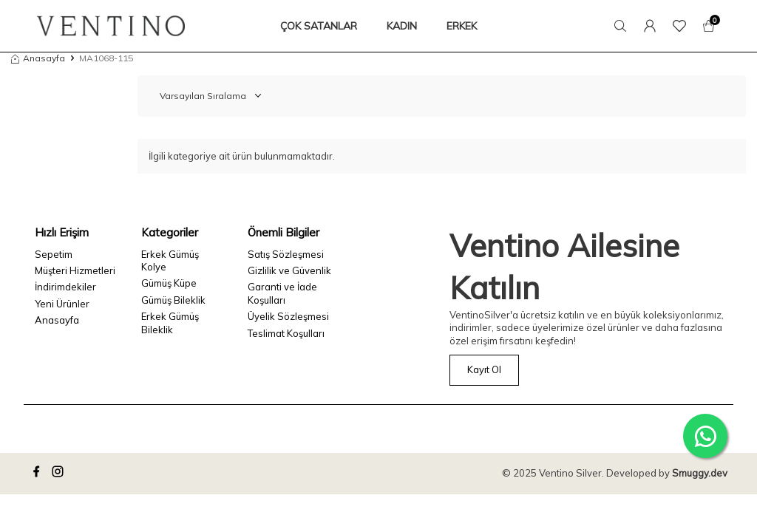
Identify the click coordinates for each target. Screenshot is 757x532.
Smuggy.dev (700, 473)
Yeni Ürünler (62, 304)
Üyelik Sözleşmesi (288, 316)
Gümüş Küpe (169, 283)
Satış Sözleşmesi (286, 254)
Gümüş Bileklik (173, 300)
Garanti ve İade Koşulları (282, 293)
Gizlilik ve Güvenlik (289, 270)
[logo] (111, 26)
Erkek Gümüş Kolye (170, 260)
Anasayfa (38, 58)
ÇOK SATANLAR (319, 26)
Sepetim (54, 254)
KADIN (402, 26)
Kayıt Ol (484, 369)
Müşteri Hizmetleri (75, 270)
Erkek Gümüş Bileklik (170, 323)
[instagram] (60, 474)
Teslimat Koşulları (286, 333)
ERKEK (462, 26)
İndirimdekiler (65, 287)
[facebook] (38, 474)
